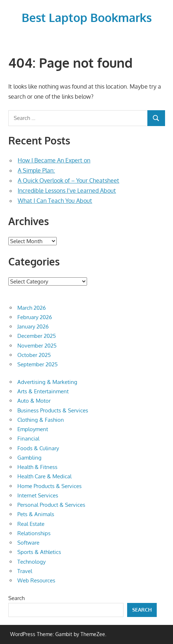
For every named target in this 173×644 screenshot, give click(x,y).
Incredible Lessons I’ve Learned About (67, 191)
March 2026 (32, 308)
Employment (33, 429)
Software (28, 543)
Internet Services (38, 495)
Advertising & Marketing (47, 382)
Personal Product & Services (51, 505)
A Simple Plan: (36, 170)
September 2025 (38, 364)
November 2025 (37, 346)
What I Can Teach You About (55, 201)
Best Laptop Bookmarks (87, 17)
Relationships (34, 533)
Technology (31, 562)
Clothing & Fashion (41, 420)
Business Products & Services (53, 410)
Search (16, 598)
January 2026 (33, 327)
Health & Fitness (37, 467)
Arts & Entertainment (43, 391)
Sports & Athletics (39, 552)
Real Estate (31, 524)
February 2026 (35, 317)
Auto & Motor (34, 401)
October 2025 (34, 355)
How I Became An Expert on (54, 160)
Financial (28, 439)
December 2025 (37, 336)
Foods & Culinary (38, 448)
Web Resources (36, 580)
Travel (25, 571)
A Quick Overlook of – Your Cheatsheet (68, 180)
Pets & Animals (36, 514)
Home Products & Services (49, 486)
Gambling (29, 458)
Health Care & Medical (44, 476)
